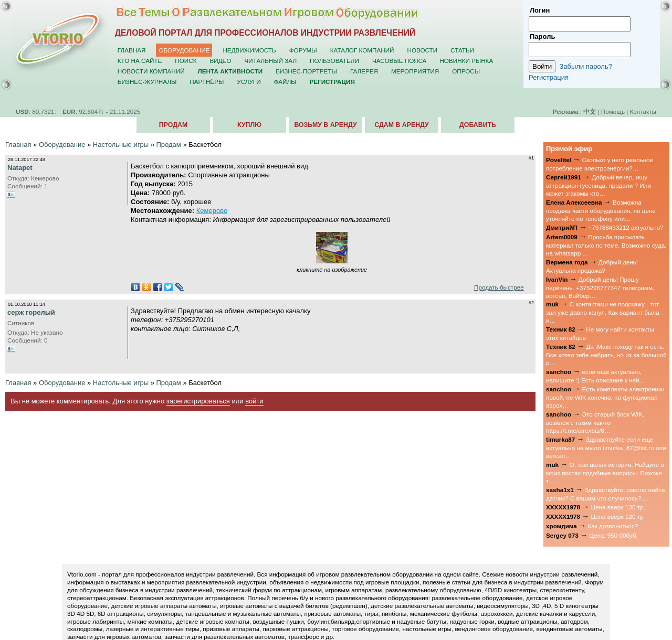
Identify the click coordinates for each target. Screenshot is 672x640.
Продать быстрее (499, 287)
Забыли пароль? (586, 66)
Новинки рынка (466, 61)
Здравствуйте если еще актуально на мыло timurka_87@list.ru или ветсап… (606, 447)
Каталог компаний (362, 50)
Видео (221, 61)
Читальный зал (271, 61)
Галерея (364, 71)
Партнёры (207, 82)
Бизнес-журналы (147, 82)
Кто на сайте (140, 61)
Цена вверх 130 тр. (618, 507)
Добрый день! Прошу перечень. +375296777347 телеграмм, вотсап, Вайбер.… (600, 287)
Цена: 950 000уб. (613, 535)
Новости (422, 50)
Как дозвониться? (613, 526)
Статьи (462, 50)
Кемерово (212, 211)
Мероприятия (415, 71)
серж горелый (31, 312)
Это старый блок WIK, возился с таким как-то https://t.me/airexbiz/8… (595, 422)
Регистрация (549, 77)
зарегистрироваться (198, 401)
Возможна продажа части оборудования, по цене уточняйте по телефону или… (601, 210)
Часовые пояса (399, 61)
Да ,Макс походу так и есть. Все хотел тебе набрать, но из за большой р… (606, 355)
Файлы (285, 82)
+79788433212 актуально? (626, 227)
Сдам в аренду (401, 125)
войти (254, 401)
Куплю (249, 125)
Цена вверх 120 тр (617, 516)
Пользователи (334, 61)
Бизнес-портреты (306, 71)
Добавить (478, 125)
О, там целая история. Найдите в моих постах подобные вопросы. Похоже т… (605, 473)
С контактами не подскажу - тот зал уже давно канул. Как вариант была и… (603, 312)
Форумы (303, 50)
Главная (132, 50)
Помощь (613, 111)
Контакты (643, 111)
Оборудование (184, 50)
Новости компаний (151, 71)
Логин (540, 10)
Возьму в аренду (325, 125)
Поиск (186, 61)
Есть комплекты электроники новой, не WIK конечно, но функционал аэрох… (605, 397)
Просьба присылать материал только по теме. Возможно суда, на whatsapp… (606, 245)
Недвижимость (249, 50)
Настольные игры (121, 145)
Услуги (249, 82)
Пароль (542, 36)
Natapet (20, 168)
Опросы (466, 71)
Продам (173, 125)
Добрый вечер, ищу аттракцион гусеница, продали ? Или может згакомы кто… (598, 185)
